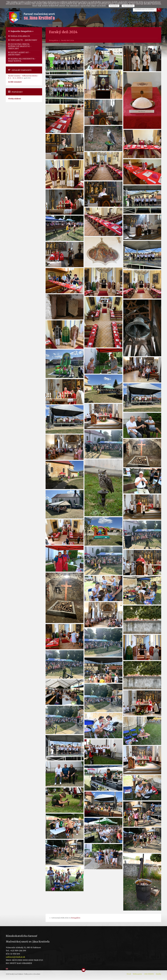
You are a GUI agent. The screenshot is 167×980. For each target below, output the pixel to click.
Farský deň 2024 (68, 40)
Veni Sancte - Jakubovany (23, 40)
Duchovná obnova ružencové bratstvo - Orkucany (20, 46)
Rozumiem (114, 6)
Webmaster (137, 974)
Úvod (129, 974)
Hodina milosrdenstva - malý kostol (22, 60)
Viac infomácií (128, 6)
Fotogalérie (54, 40)
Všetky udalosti (14, 99)
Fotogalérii (76, 918)
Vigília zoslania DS (19, 36)
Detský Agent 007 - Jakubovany (19, 54)
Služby (159, 974)
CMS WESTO (149, 974)
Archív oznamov (15, 82)
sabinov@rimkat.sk (15, 957)
